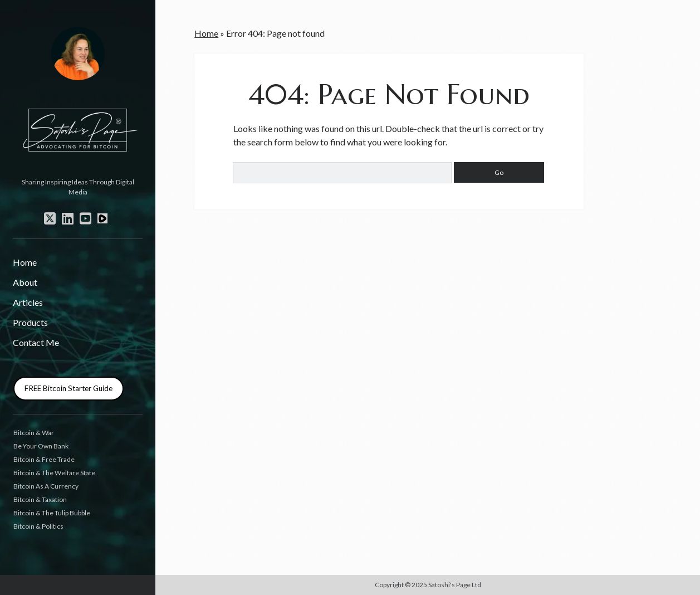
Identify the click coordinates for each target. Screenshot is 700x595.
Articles (28, 302)
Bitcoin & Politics (38, 526)
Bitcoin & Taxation (40, 499)
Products (30, 322)
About (25, 282)
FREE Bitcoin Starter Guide (68, 388)
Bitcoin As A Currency (46, 486)
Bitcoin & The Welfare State (54, 473)
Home (25, 262)
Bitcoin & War (34, 433)
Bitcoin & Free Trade (44, 459)
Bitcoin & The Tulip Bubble (52, 513)
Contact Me (36, 342)
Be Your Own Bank (41, 446)
